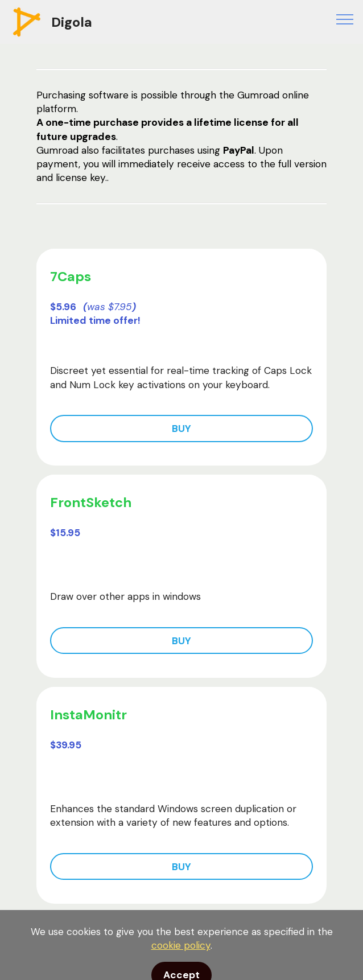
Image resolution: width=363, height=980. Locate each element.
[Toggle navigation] (345, 19)
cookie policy (181, 962)
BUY (181, 429)
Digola (72, 22)
